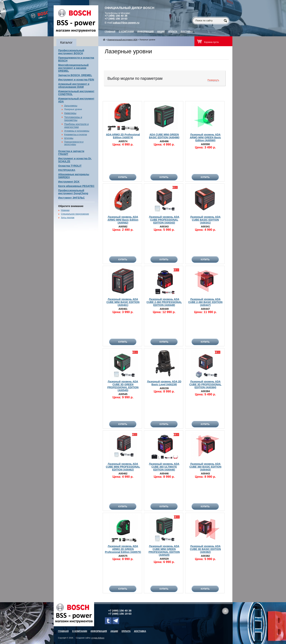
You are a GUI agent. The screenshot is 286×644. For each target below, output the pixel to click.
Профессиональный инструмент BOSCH (71, 52)
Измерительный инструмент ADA (122, 40)
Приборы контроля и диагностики (76, 126)
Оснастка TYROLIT (70, 166)
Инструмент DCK (69, 182)
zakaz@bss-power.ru (126, 23)
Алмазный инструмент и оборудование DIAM (74, 85)
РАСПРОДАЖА (67, 170)
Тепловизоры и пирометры (73, 119)
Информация (145, 32)
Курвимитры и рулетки (76, 135)
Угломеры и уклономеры (77, 131)
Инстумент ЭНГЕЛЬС (71, 198)
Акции (161, 32)
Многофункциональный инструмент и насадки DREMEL (73, 68)
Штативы (69, 138)
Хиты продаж (68, 218)
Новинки (65, 210)
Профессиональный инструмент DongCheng (73, 192)
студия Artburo (98, 638)
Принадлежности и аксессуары (74, 143)
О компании (126, 32)
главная (110, 32)
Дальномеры (71, 106)
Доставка (187, 32)
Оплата (173, 32)
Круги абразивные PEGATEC (76, 186)
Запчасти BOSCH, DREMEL (75, 75)
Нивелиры (70, 113)
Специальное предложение (75, 214)
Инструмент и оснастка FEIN (76, 80)
